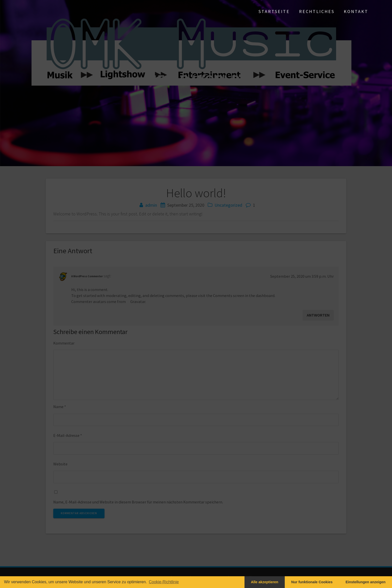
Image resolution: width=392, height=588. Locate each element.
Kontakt (356, 11)
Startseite (274, 11)
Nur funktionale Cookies (312, 582)
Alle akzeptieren (264, 582)
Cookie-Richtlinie (164, 582)
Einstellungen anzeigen (365, 582)
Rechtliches (317, 11)
